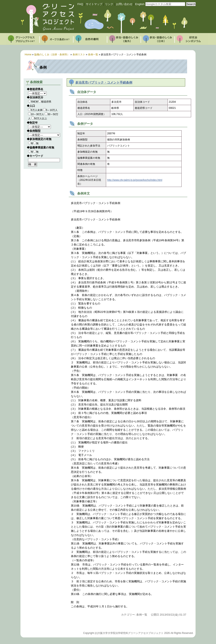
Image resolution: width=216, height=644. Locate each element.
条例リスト (79, 55)
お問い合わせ (124, 4)
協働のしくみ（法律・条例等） (52, 55)
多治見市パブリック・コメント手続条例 (104, 83)
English (140, 4)
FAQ (80, 4)
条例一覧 (93, 55)
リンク (109, 4)
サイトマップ (94, 4)
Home (28, 55)
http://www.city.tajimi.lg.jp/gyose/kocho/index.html (135, 180)
